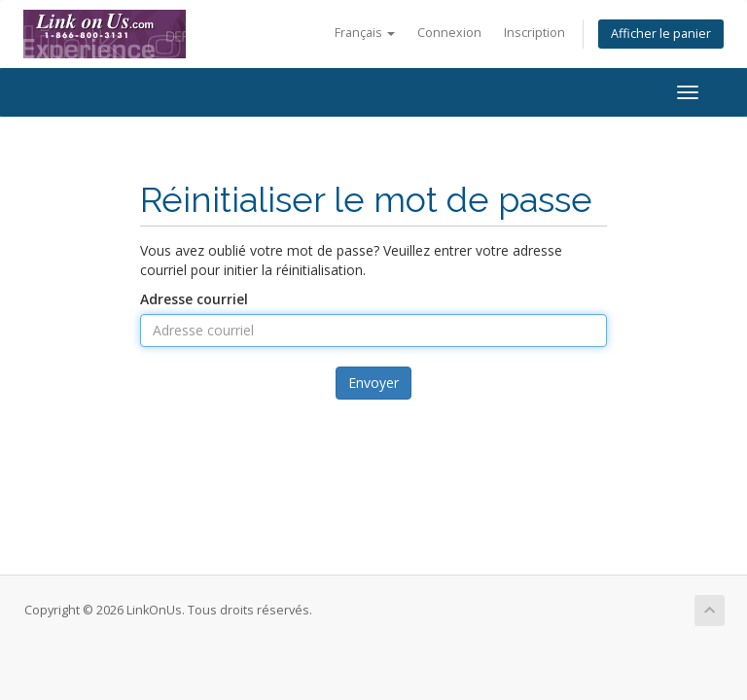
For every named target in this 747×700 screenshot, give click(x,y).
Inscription (534, 33)
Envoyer (373, 383)
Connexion (449, 33)
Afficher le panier (661, 34)
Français (365, 33)
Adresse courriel (194, 299)
